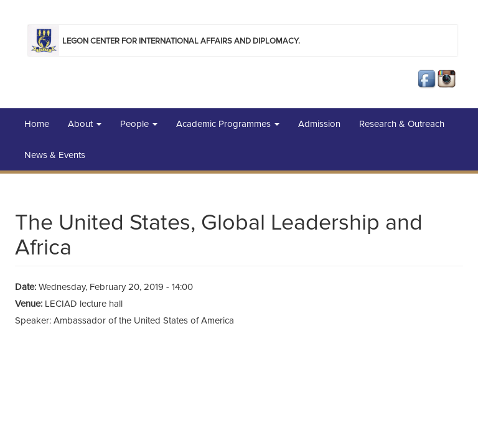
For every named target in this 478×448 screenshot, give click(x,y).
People (139, 124)
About (85, 124)
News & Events (55, 155)
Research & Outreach (402, 124)
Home (37, 124)
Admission (319, 124)
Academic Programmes (228, 124)
